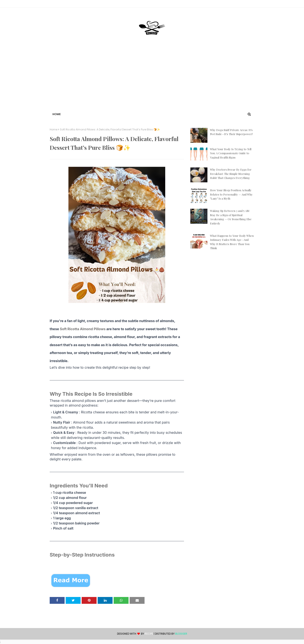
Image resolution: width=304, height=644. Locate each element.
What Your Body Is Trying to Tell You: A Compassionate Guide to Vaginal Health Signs (231, 153)
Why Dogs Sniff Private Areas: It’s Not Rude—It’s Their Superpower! (231, 132)
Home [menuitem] (57, 114)
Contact (56, 4)
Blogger (181, 634)
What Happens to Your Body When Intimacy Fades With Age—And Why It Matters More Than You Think (232, 242)
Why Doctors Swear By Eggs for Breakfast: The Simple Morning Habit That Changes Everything (231, 174)
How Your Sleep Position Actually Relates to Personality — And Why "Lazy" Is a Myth (231, 194)
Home (54, 130)
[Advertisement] (152, 79)
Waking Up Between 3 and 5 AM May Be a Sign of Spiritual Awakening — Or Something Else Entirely (231, 217)
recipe (149, 634)
